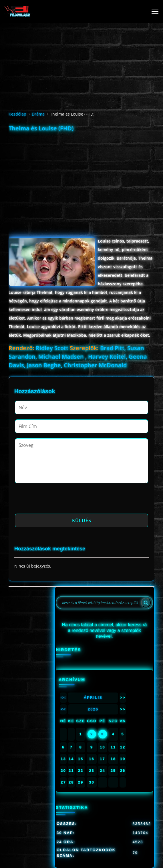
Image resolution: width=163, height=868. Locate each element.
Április (93, 698)
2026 (93, 709)
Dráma (38, 114)
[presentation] (58, 500)
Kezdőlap (17, 114)
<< (63, 698)
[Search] (146, 603)
